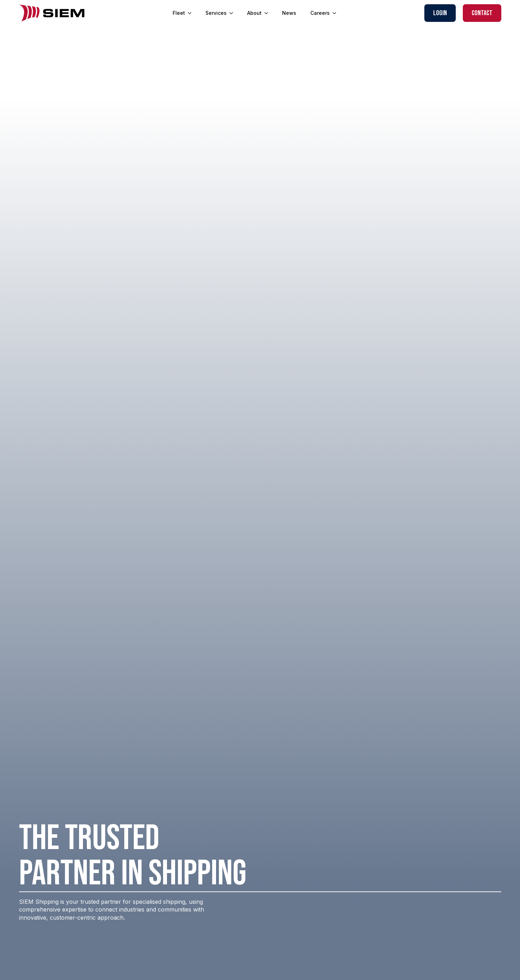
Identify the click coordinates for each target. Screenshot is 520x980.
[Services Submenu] (233, 13)
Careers (320, 13)
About (254, 13)
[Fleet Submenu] (192, 13)
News (289, 13)
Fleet (179, 13)
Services (216, 13)
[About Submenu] (268, 13)
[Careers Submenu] (336, 13)
